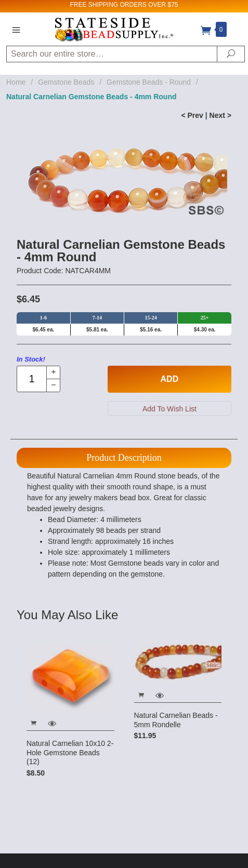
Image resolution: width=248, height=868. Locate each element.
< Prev (192, 115)
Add (170, 379)
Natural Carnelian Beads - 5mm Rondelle (176, 720)
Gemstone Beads (66, 82)
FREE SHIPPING (94, 5)
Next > (220, 115)
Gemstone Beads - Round (149, 82)
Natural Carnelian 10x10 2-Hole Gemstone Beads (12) (70, 752)
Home (16, 82)
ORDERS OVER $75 (149, 5)
